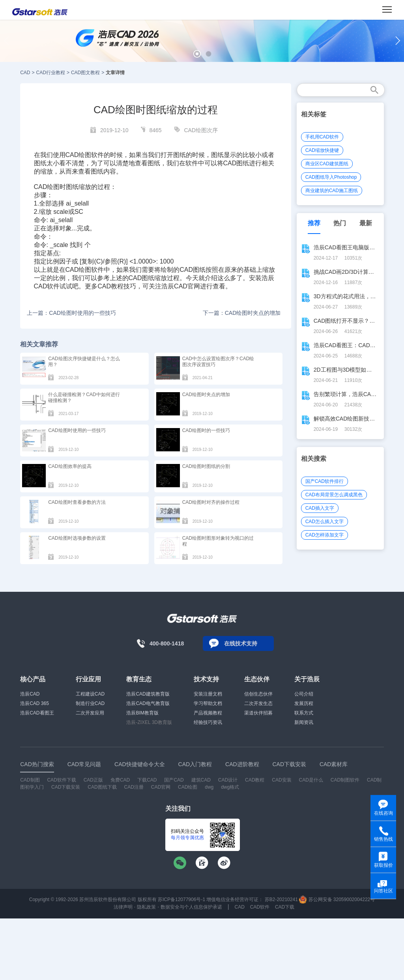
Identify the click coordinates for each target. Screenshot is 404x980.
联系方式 (304, 713)
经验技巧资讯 (208, 722)
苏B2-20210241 (281, 900)
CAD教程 (110, 286)
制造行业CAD (90, 703)
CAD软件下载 (61, 780)
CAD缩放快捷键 (322, 150)
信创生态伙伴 (258, 694)
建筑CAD (201, 780)
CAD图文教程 (85, 73)
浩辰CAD (30, 694)
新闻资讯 (304, 722)
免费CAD (120, 780)
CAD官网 (161, 787)
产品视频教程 (208, 713)
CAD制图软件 (345, 780)
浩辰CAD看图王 (37, 713)
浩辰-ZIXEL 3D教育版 (149, 722)
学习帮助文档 (208, 703)
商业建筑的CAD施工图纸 (332, 191)
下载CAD (147, 780)
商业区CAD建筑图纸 (327, 164)
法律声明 (123, 907)
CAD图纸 (236, 163)
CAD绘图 (47, 187)
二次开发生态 (258, 703)
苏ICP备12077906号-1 (181, 900)
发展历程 (304, 703)
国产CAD (174, 780)
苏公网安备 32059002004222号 (337, 900)
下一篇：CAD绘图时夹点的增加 (242, 313)
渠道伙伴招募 (258, 713)
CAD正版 (93, 780)
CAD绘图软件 (85, 155)
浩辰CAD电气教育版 (148, 703)
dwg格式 (230, 787)
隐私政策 (146, 907)
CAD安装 (281, 780)
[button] (197, 54)
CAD (25, 73)
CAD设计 (228, 780)
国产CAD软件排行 (325, 481)
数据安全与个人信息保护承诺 (191, 907)
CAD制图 (30, 780)
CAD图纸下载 (102, 787)
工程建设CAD (90, 694)
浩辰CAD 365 (35, 703)
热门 (340, 223)
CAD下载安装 (66, 787)
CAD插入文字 (320, 508)
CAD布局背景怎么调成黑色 (334, 495)
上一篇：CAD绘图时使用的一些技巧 (71, 313)
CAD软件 (47, 286)
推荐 (314, 223)
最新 (366, 223)
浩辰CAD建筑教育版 (148, 694)
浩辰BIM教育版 (142, 713)
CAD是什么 (311, 780)
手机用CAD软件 (322, 137)
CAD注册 (134, 787)
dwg (209, 787)
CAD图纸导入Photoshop (331, 177)
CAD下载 (285, 907)
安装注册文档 (208, 694)
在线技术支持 (241, 643)
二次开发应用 (90, 713)
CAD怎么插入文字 (325, 522)
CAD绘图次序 (201, 130)
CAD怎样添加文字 (325, 535)
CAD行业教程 (51, 73)
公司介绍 (304, 694)
